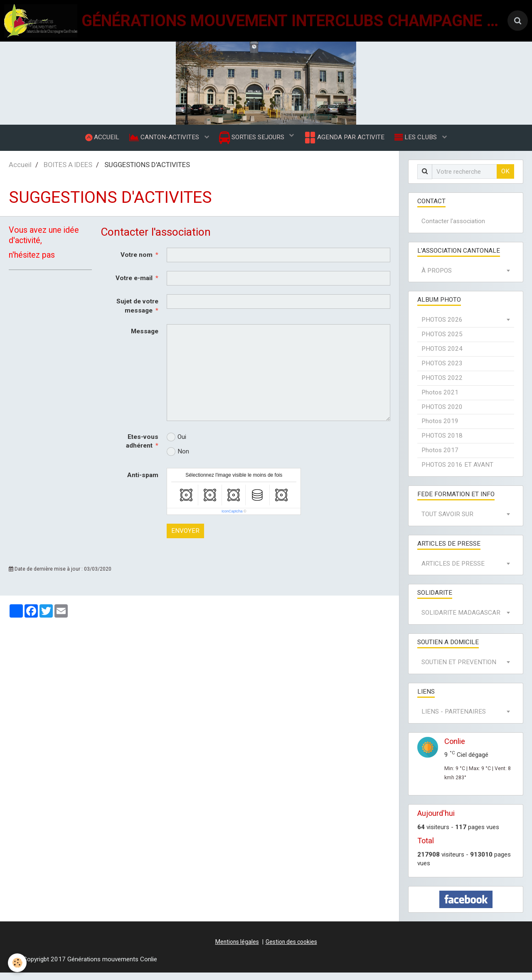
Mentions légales (237, 949)
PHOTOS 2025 (442, 342)
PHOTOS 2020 (442, 414)
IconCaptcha (232, 519)
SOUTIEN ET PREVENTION (459, 670)
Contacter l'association (453, 229)
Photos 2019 (440, 428)
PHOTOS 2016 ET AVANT (457, 472)
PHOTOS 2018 (442, 443)
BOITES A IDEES (68, 172)
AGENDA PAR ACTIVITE (346, 141)
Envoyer (185, 538)
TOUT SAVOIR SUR (447, 522)
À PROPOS (437, 278)
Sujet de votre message (137, 313)
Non (178, 459)
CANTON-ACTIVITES (163, 141)
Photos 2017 (440, 458)
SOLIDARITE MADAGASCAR (461, 620)
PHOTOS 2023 (442, 371)
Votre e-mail (134, 286)
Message (145, 339)
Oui (176, 444)
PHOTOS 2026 (442, 327)
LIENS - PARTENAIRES (454, 719)
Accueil (20, 172)
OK (505, 179)
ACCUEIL (97, 141)
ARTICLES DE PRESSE (453, 571)
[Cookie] (18, 963)
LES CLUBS (421, 141)
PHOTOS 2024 (442, 356)
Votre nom (137, 262)
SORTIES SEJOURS (252, 142)
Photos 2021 (440, 400)
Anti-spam (143, 483)
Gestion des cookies (291, 949)
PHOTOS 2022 (442, 385)
